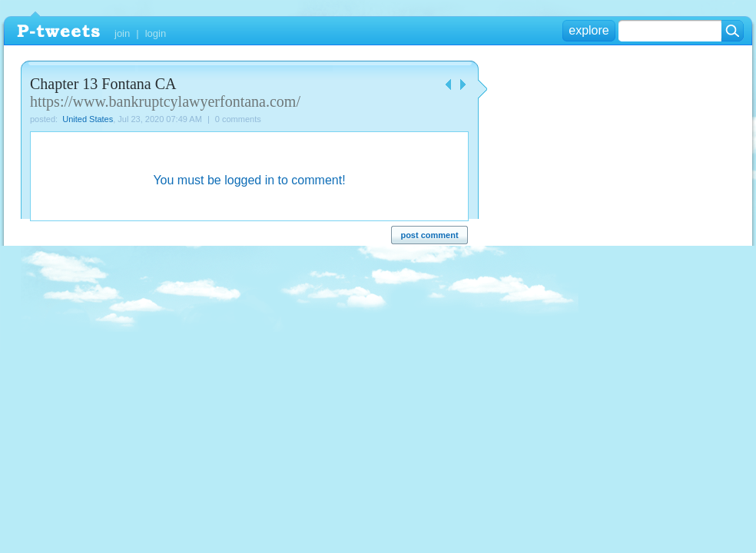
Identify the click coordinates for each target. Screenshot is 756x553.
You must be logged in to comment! (249, 180)
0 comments (238, 119)
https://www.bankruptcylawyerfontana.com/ (165, 101)
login (156, 33)
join (122, 33)
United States (88, 119)
